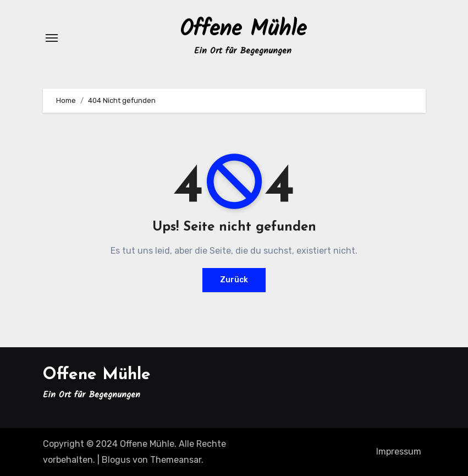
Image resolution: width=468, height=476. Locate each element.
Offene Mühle (243, 30)
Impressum (399, 452)
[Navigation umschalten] (52, 38)
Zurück (234, 280)
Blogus (116, 460)
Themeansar (176, 460)
